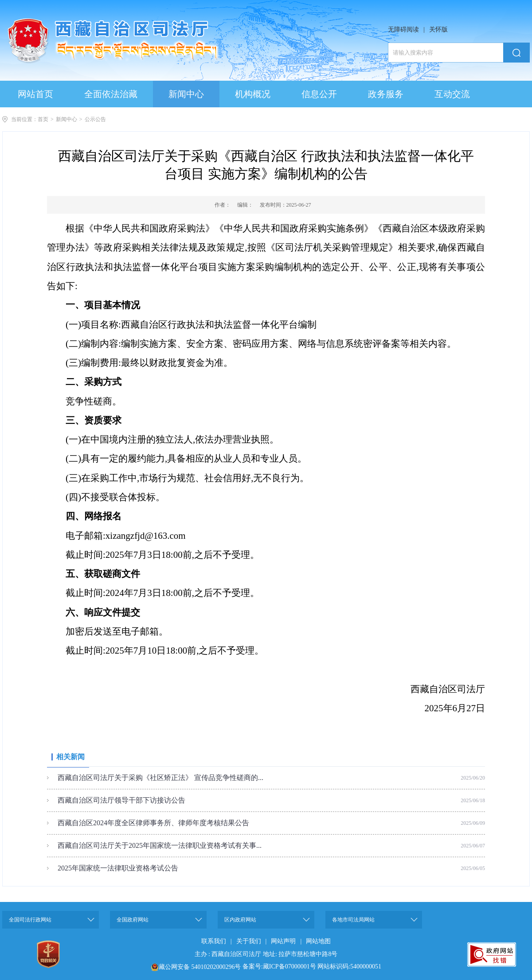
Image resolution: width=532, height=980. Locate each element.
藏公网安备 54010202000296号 (200, 967)
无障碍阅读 (403, 29)
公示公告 (95, 119)
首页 (43, 119)
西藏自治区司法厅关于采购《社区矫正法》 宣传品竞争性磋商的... (160, 778)
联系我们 (214, 941)
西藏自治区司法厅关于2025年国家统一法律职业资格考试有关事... (160, 845)
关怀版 (438, 29)
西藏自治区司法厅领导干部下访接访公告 (121, 800)
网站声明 (283, 941)
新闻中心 (66, 119)
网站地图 (318, 941)
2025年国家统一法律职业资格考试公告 (118, 868)
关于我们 (249, 941)
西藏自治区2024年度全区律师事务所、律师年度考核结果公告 (153, 823)
